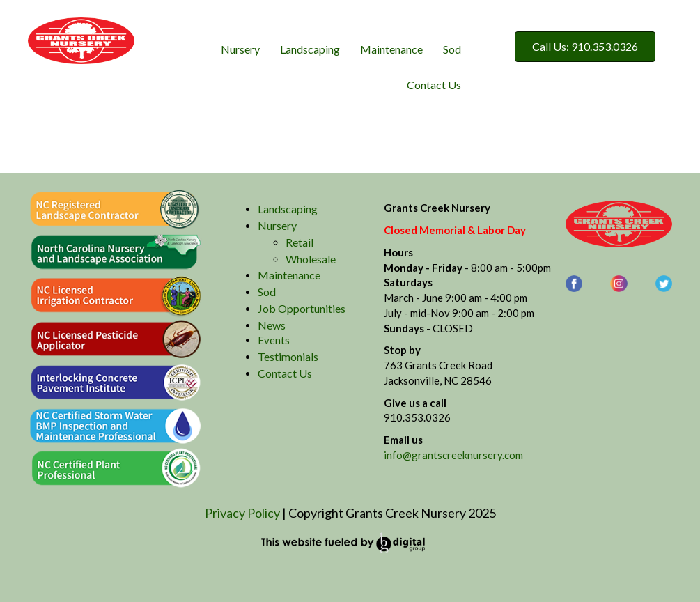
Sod (452, 49)
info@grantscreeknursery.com (453, 455)
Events (274, 340)
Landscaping (310, 49)
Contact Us (434, 85)
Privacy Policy (242, 513)
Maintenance (391, 49)
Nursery (240, 49)
